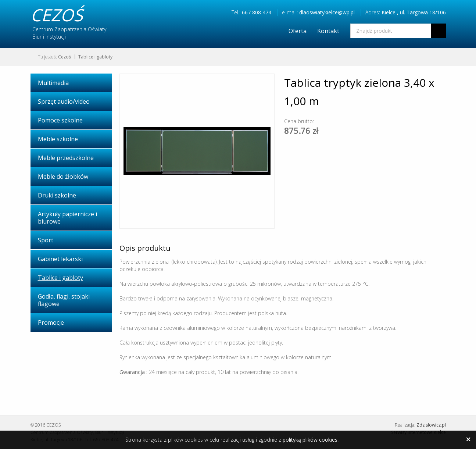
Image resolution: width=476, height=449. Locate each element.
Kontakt (328, 31)
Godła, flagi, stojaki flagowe (64, 300)
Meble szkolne (58, 139)
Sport (46, 240)
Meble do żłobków (63, 177)
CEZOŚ (57, 15)
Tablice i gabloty (95, 57)
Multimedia (53, 83)
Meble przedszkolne (66, 158)
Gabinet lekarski (60, 259)
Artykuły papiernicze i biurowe (67, 218)
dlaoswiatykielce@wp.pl (327, 12)
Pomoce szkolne (60, 120)
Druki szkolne (57, 195)
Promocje (51, 323)
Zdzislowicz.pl (431, 425)
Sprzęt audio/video (64, 101)
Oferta (298, 31)
